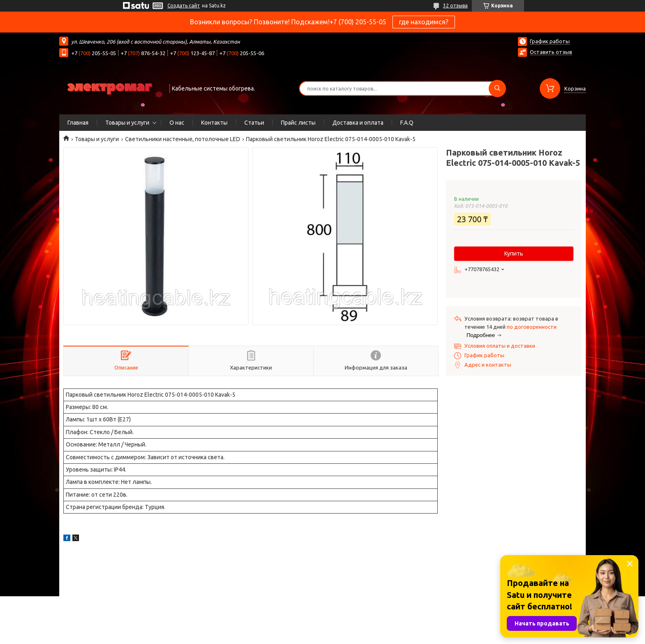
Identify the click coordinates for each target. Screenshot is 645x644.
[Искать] (497, 88)
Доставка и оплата (358, 123)
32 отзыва (455, 6)
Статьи (254, 123)
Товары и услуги (127, 123)
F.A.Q (407, 123)
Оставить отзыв (551, 52)
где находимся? (424, 22)
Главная (78, 123)
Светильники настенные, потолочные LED (183, 139)
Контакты (214, 123)
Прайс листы (298, 123)
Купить (514, 253)
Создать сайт (184, 6)
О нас (177, 123)
